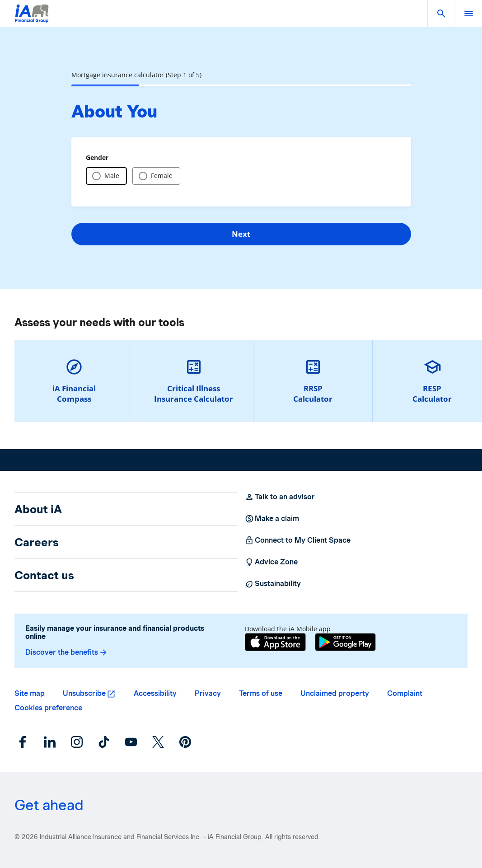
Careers (37, 542)
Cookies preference (48, 708)
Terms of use (261, 693)
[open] (468, 14)
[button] (441, 14)
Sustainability (273, 584)
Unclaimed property (335, 693)
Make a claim (272, 519)
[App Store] (275, 643)
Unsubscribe (84, 693)
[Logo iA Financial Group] (32, 19)
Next (241, 234)
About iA (38, 509)
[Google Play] (345, 643)
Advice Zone (271, 562)
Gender (97, 157)
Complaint (405, 693)
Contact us (44, 575)
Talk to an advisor (280, 497)
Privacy (208, 693)
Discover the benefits (67, 652)
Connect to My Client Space (298, 540)
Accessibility (155, 693)
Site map (30, 693)
